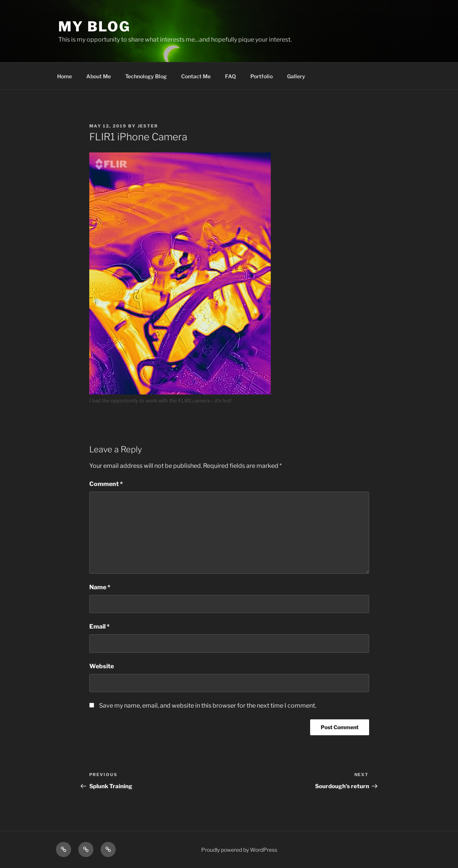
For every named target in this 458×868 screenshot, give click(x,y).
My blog (94, 26)
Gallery (296, 76)
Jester (148, 126)
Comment (106, 484)
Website (102, 666)
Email (99, 627)
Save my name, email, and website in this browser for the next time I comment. (208, 706)
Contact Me (196, 76)
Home (64, 76)
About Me (99, 76)
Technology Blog (146, 76)
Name (100, 587)
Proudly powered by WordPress (239, 850)
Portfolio (262, 76)
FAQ (231, 76)
